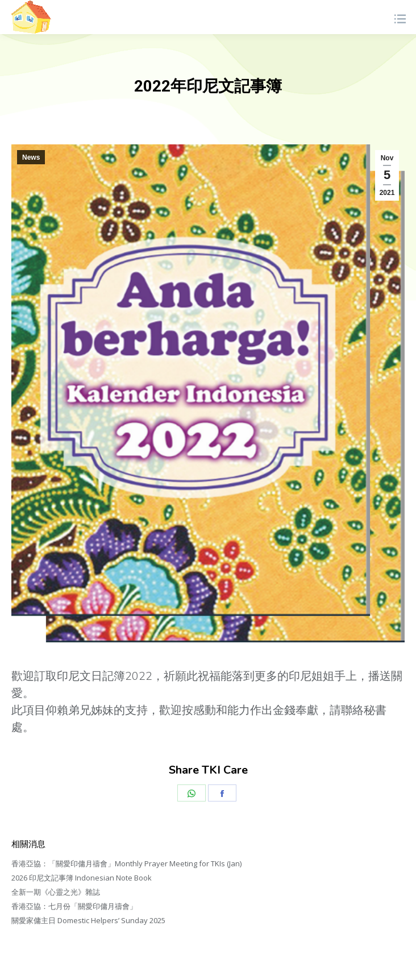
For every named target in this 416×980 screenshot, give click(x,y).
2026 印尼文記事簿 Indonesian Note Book (82, 878)
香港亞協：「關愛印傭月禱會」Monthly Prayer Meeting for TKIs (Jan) (126, 863)
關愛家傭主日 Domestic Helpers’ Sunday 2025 (88, 920)
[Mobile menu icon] (400, 17)
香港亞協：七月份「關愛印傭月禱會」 (74, 906)
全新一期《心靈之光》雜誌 (56, 892)
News (31, 157)
